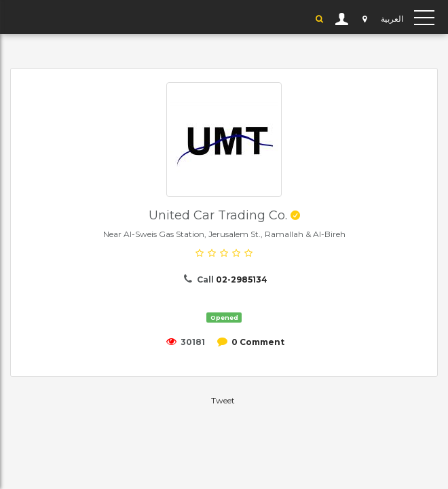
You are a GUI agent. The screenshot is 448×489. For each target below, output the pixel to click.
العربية (392, 19)
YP (24, 17)
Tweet (223, 400)
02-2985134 (242, 279)
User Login (342, 19)
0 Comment (258, 342)
